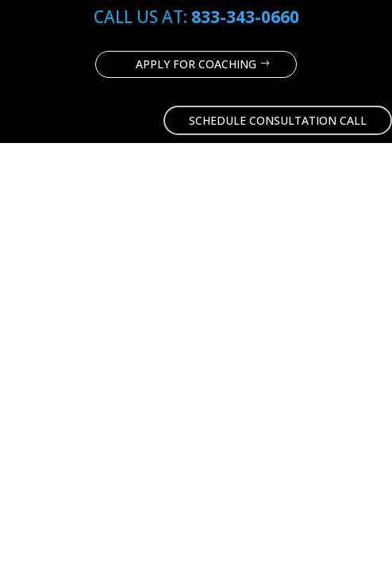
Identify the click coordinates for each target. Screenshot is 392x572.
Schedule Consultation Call (278, 120)
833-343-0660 (245, 17)
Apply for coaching (196, 64)
